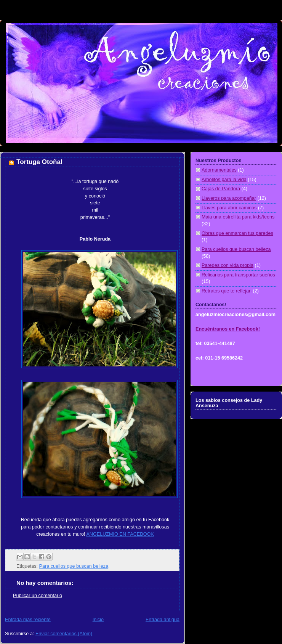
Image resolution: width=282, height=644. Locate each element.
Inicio (98, 620)
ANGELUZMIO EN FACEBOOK (120, 534)
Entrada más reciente (28, 620)
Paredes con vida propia (228, 265)
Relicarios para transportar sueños (238, 275)
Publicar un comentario (38, 596)
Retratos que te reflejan (227, 291)
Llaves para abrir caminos (229, 208)
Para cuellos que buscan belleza (74, 566)
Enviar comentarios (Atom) (64, 634)
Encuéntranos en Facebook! (228, 329)
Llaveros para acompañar (229, 198)
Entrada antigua (163, 620)
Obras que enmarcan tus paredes (237, 233)
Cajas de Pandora (221, 189)
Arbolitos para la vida (224, 180)
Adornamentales (219, 170)
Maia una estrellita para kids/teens (238, 217)
